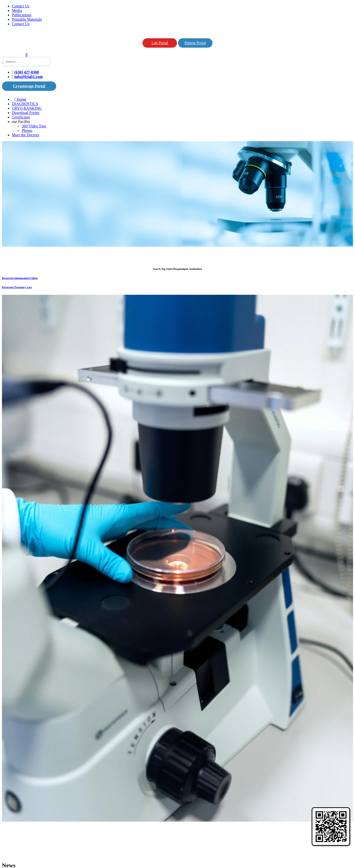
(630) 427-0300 (27, 72)
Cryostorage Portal (29, 86)
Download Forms (26, 113)
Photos (27, 130)
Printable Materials (27, 19)
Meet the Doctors (26, 135)
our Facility (21, 122)
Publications (22, 15)
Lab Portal (160, 43)
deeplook (97, 825)
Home (20, 99)
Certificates (21, 117)
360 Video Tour (34, 126)
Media (17, 10)
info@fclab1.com (29, 77)
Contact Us (21, 6)
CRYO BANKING (27, 108)
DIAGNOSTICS (25, 104)
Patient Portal (195, 43)
